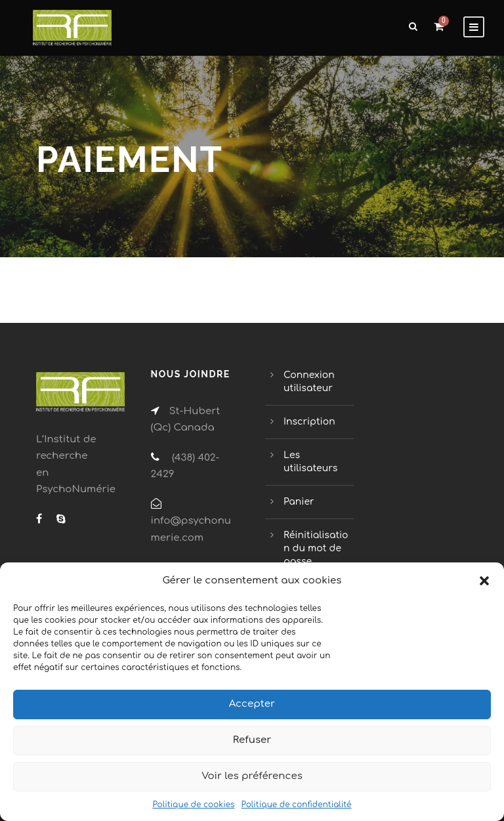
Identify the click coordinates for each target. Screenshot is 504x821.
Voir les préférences (252, 776)
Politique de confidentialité (297, 805)
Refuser (252, 740)
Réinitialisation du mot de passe (316, 548)
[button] (484, 581)
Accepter (252, 704)
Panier (299, 502)
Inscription (309, 422)
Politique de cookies (193, 805)
